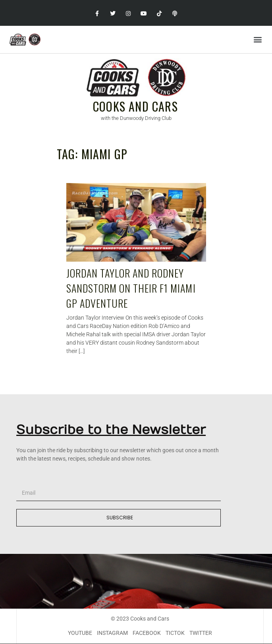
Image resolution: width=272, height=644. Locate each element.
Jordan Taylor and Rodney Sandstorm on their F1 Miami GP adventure (131, 288)
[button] (258, 40)
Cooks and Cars (135, 106)
